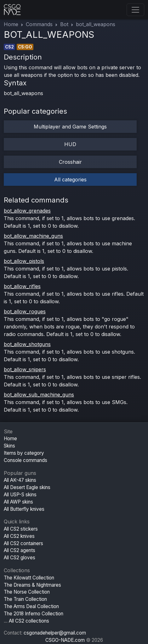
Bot (64, 24)
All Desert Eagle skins (27, 487)
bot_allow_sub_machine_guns (39, 395)
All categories (70, 180)
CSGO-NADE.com (65, 640)
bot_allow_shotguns (27, 344)
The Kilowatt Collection (29, 578)
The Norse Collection (27, 592)
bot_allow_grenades (27, 211)
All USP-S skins (20, 495)
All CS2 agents (20, 550)
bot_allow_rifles (22, 286)
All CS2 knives (19, 536)
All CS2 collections (29, 621)
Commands (39, 24)
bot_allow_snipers (25, 369)
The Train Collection (25, 599)
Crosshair (70, 162)
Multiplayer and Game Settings (70, 127)
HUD (70, 144)
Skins (9, 446)
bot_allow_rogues (25, 311)
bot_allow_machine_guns (33, 236)
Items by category (24, 453)
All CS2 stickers (21, 529)
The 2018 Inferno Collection (34, 614)
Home (11, 24)
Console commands (26, 460)
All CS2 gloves (20, 558)
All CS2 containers (23, 543)
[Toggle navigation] (135, 10)
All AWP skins (18, 502)
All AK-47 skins (20, 480)
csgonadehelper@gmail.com (55, 633)
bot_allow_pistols (24, 261)
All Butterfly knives (24, 509)
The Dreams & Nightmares (32, 585)
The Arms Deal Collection (31, 606)
